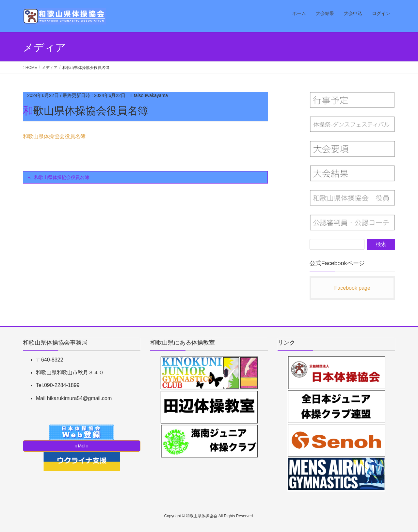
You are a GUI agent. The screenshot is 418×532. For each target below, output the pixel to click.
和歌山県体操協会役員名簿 (54, 136)
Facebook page (352, 288)
